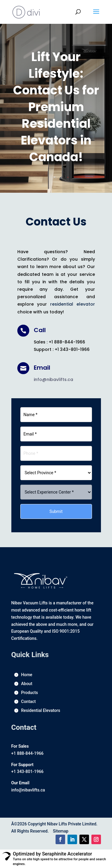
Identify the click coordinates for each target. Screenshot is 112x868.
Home (27, 675)
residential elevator (73, 304)
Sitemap (61, 831)
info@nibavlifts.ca (53, 379)
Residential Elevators (41, 711)
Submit (56, 511)
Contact (29, 702)
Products (30, 693)
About (27, 684)
